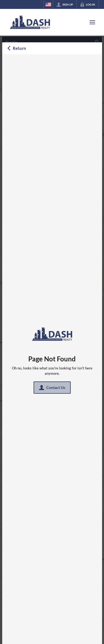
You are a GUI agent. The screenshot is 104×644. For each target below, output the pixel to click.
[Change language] (48, 4)
